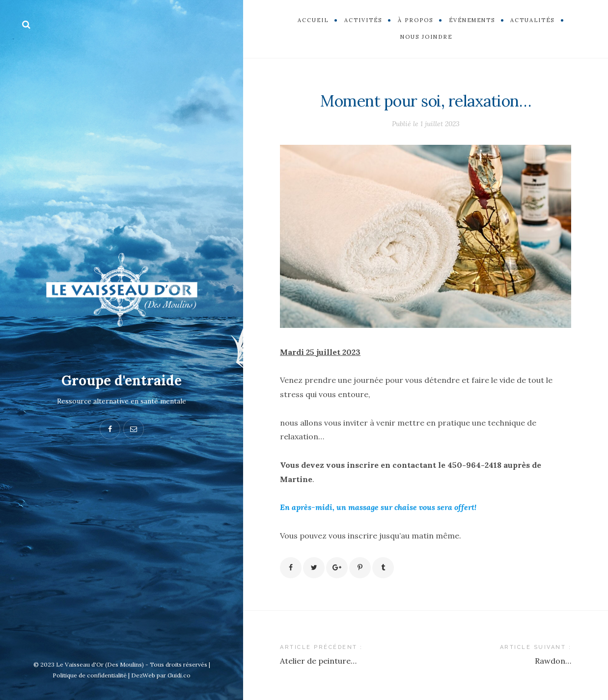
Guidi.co (179, 675)
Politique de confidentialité (90, 675)
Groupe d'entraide (122, 380)
